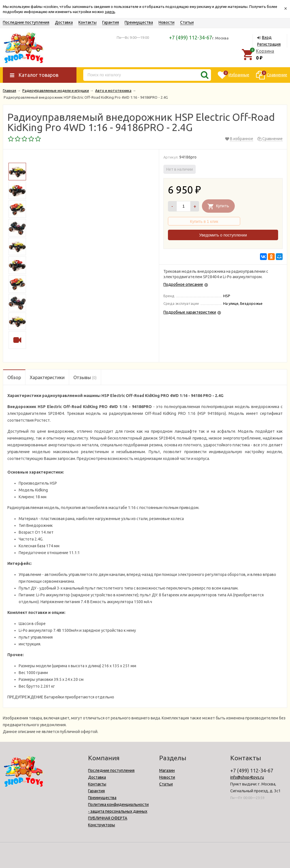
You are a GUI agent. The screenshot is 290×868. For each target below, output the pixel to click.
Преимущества (139, 22)
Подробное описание (183, 284)
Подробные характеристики (190, 312)
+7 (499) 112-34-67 (191, 37)
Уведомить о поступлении (223, 235)
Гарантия (111, 22)
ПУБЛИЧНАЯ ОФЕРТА (108, 818)
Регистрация (269, 44)
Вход (267, 37)
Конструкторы (102, 825)
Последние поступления (26, 22)
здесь (110, 12)
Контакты (88, 22)
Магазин (167, 770)
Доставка (64, 22)
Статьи (187, 22)
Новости (167, 22)
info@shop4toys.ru (247, 777)
